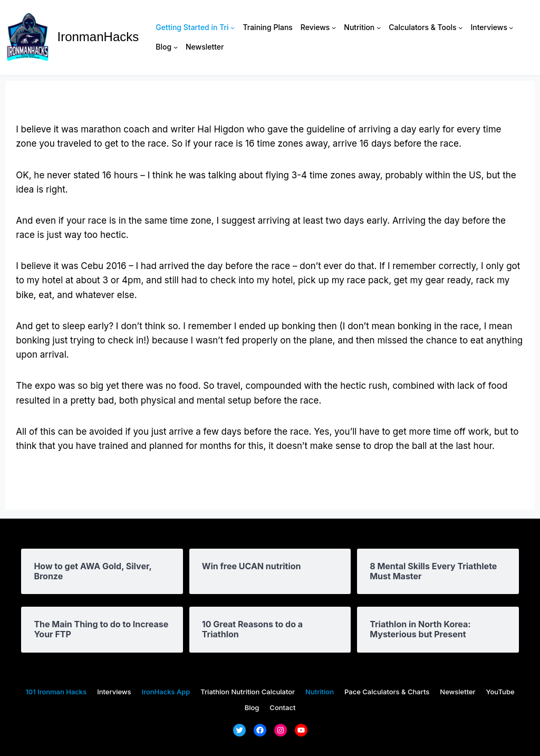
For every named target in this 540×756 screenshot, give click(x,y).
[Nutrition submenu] (379, 27)
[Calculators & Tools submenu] (460, 27)
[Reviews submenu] (334, 27)
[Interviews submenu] (511, 27)
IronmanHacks (98, 37)
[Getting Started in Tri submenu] (233, 27)
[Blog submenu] (176, 47)
